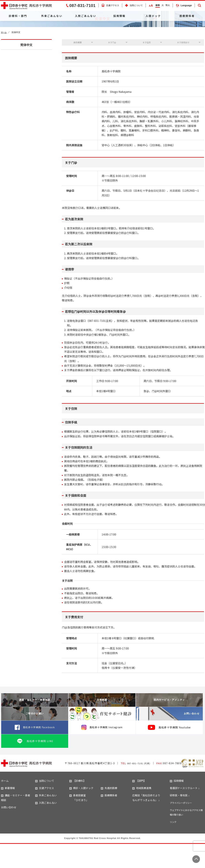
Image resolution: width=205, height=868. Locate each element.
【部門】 (139, 805)
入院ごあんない (86, 16)
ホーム (4, 54)
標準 (158, 5)
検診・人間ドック (81, 812)
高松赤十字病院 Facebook (39, 751)
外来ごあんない (52, 16)
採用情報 (119, 16)
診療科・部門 (18, 16)
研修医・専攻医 (179, 819)
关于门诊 (111, 65)
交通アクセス (113, 5)
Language (186, 5)
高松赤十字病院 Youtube (175, 751)
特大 (168, 5)
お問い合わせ (185, 738)
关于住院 (145, 65)
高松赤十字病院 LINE (40, 765)
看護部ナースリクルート (184, 812)
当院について (136, 5)
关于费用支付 (182, 65)
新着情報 (8, 812)
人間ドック (153, 16)
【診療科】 (78, 805)
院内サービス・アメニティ (169, 724)
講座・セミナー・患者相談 (35, 724)
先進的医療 (109, 812)
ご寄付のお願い (35, 738)
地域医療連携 (142, 812)
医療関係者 (187, 16)
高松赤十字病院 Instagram (106, 751)
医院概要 (77, 65)
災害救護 (102, 724)
